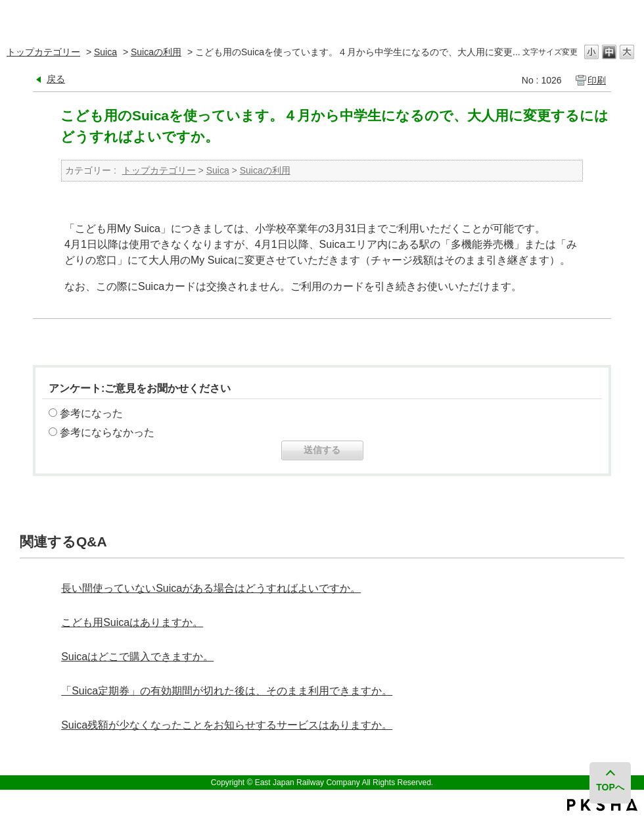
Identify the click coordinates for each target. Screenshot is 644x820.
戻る (56, 79)
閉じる (626, 16)
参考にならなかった (107, 432)
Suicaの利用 (156, 52)
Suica (105, 52)
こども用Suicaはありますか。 (132, 622)
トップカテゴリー (43, 52)
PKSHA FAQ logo (602, 805)
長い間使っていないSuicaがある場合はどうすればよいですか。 (211, 588)
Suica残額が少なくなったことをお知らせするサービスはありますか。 (227, 725)
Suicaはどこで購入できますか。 (137, 657)
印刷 (597, 80)
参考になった (91, 413)
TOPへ (611, 787)
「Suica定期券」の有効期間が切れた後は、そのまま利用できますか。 (227, 691)
